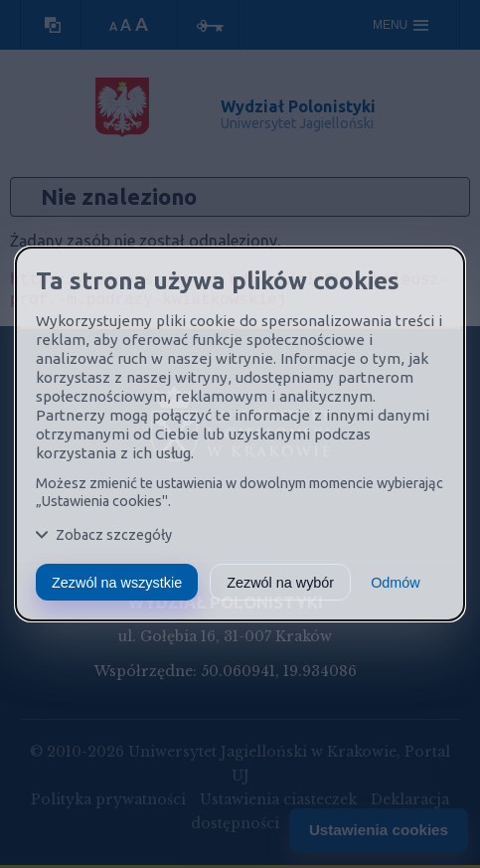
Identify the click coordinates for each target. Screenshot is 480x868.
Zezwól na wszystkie (117, 583)
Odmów (396, 583)
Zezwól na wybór (280, 583)
